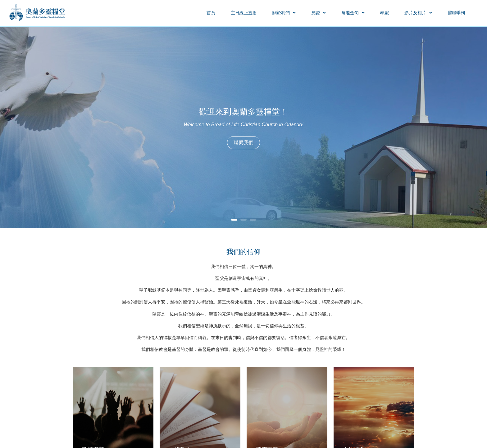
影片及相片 (418, 13)
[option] (243, 128)
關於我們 (284, 13)
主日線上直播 (244, 13)
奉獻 (385, 13)
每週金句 (353, 13)
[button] (284, 13)
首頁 (211, 13)
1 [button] (234, 220)
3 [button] (253, 220)
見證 (319, 13)
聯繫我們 (243, 143)
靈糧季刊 (456, 13)
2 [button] (243, 220)
